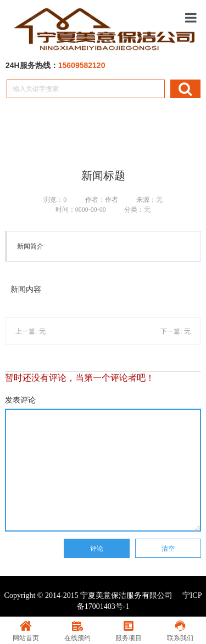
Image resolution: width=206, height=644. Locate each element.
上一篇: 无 (30, 331)
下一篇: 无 (176, 331)
